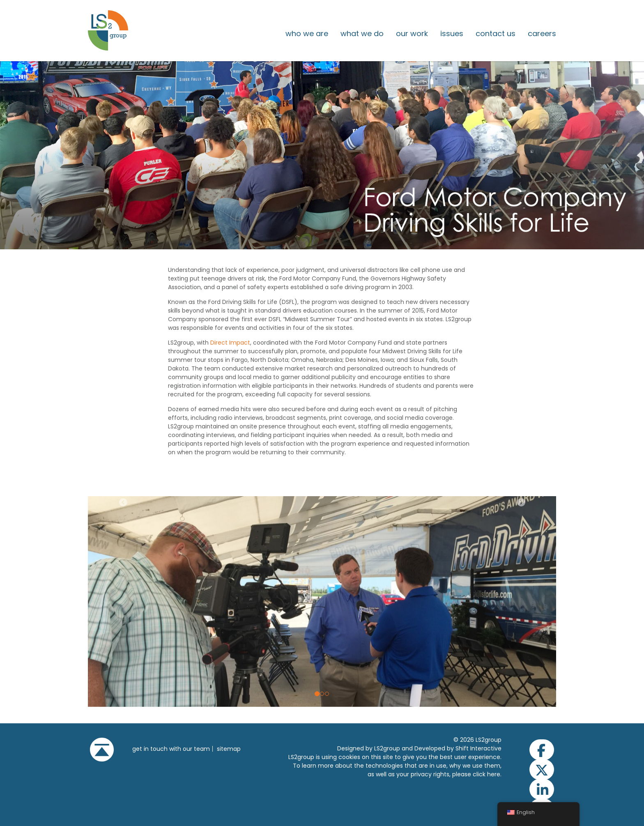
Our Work (412, 34)
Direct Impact (230, 343)
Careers (542, 34)
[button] (123, 602)
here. (494, 774)
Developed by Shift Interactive (458, 748)
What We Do (362, 34)
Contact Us (496, 34)
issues (452, 34)
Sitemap (229, 749)
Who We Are (307, 34)
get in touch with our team (171, 749)
